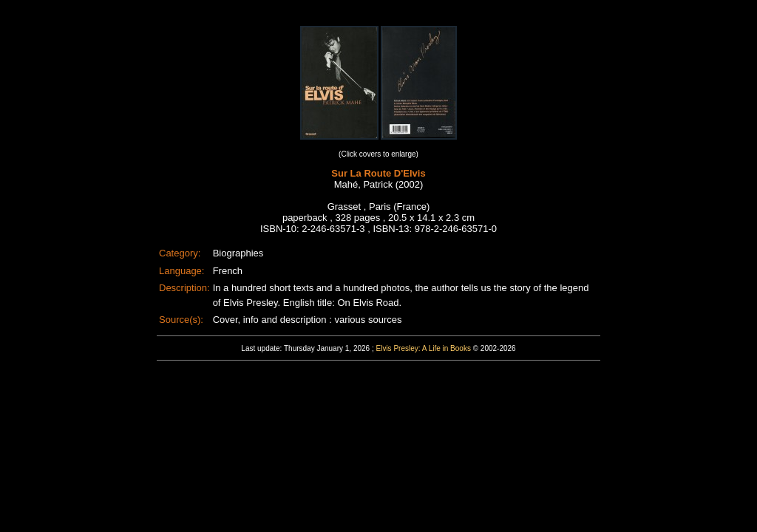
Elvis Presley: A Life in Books (424, 348)
